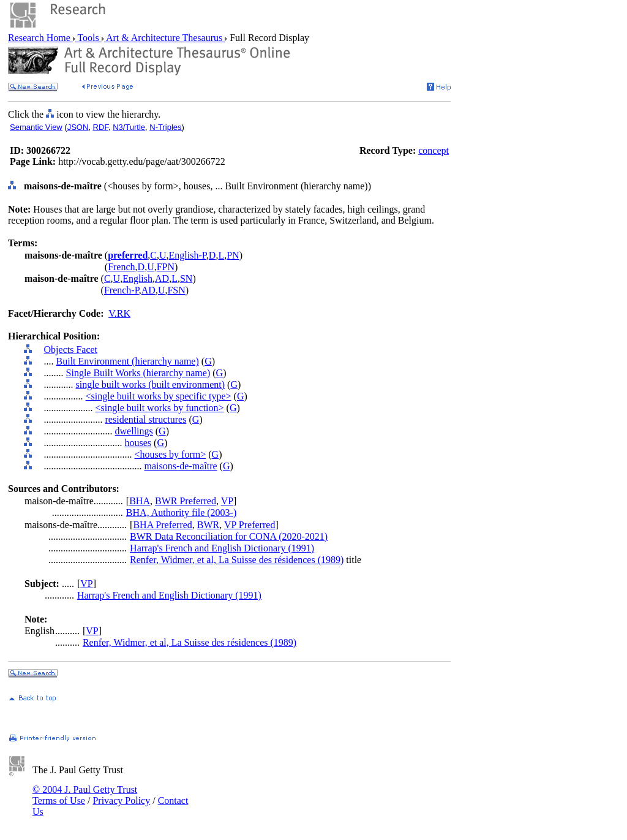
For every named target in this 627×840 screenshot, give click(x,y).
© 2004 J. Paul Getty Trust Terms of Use (85, 795)
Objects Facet (71, 350)
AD (162, 278)
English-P (188, 255)
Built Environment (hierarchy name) (128, 361)
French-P (122, 290)
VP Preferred (250, 525)
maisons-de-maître (181, 466)
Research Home (40, 38)
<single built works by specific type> (159, 396)
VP (227, 501)
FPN (166, 267)
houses (138, 443)
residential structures (146, 419)
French (121, 267)
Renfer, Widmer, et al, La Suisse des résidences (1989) (237, 560)
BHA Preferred (162, 525)
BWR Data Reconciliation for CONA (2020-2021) (229, 536)
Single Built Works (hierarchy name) (138, 373)
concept (434, 150)
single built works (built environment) (151, 384)
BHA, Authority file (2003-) (181, 513)
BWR (208, 525)
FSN (176, 290)
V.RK (119, 313)
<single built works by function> (160, 408)
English (137, 278)
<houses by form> (171, 454)
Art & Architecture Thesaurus (164, 38)
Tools (88, 38)
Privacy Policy (121, 800)
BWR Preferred (186, 501)
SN (186, 278)
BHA (140, 501)
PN (233, 255)
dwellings (134, 431)
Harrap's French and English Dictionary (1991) (222, 548)
